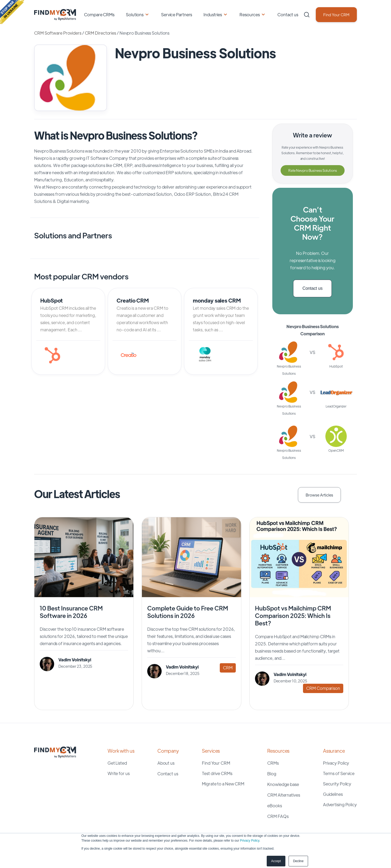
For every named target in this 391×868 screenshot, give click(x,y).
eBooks (274, 806)
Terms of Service (339, 773)
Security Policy (337, 784)
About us (166, 763)
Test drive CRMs (217, 773)
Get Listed (117, 763)
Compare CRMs (99, 15)
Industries (213, 15)
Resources (250, 15)
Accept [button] (276, 861)
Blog (272, 774)
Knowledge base (283, 784)
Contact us (288, 15)
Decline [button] (298, 861)
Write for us (119, 773)
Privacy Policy (250, 841)
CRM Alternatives (284, 795)
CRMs (273, 763)
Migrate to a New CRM (223, 784)
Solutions (135, 15)
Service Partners (177, 15)
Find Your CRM (336, 15)
